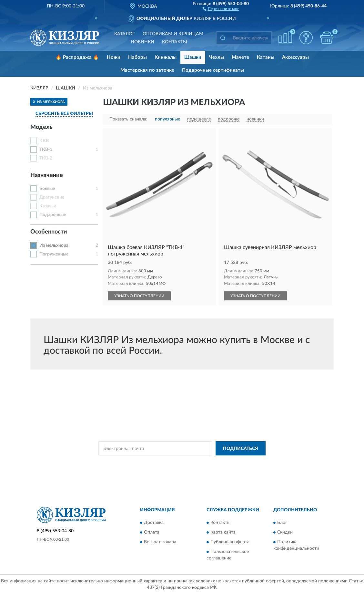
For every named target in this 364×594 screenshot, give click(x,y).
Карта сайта (223, 532)
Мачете (240, 57)
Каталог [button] (125, 34)
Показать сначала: (128, 119)
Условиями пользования (238, 463)
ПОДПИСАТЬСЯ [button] (241, 449)
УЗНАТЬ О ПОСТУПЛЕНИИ (139, 296)
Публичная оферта (230, 542)
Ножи (114, 57)
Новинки (142, 42)
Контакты (175, 42)
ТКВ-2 (46, 158)
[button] (221, 8)
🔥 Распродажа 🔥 (77, 57)
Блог (282, 523)
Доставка (154, 523)
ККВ (44, 141)
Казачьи (48, 206)
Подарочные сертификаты (213, 70)
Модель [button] (41, 127)
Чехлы (217, 57)
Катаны (266, 57)
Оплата (152, 532)
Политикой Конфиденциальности (181, 463)
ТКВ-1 (46, 150)
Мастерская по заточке (147, 70)
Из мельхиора (54, 245)
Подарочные (53, 215)
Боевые (47, 189)
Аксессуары (295, 57)
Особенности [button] (49, 232)
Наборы (137, 57)
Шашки (193, 57)
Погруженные (54, 254)
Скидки (285, 532)
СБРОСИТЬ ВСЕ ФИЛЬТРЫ (64, 114)
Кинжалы (166, 57)
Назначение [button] (47, 175)
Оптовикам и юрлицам (173, 34)
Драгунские (52, 197)
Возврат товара (160, 542)
